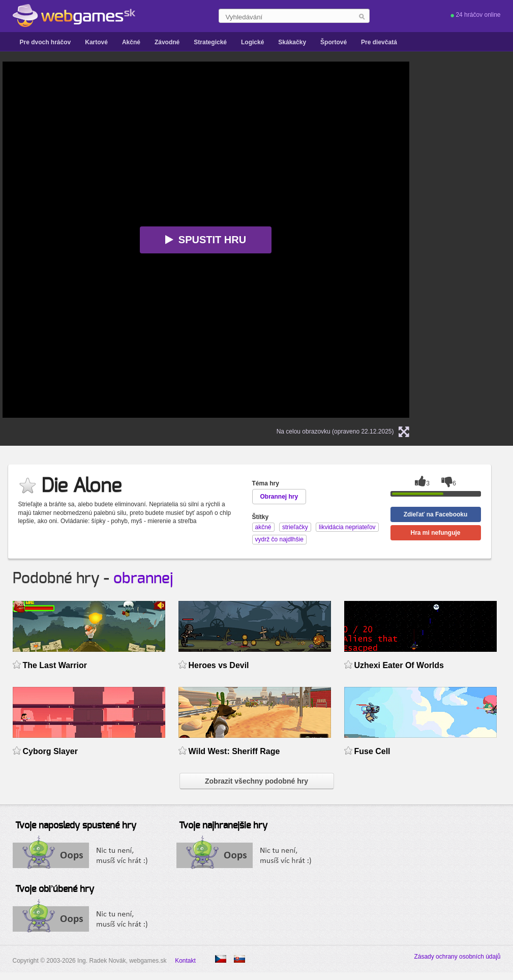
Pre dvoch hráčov (46, 42)
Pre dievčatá (379, 42)
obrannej (143, 579)
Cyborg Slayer (50, 751)
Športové (334, 42)
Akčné (131, 42)
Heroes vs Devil (219, 665)
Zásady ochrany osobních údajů (457, 957)
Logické (252, 42)
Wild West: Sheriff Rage (234, 751)
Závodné (167, 42)
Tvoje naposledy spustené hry (76, 826)
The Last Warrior (55, 665)
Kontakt (185, 961)
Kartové (96, 42)
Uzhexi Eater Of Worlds (399, 665)
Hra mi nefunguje (435, 533)
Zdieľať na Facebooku (436, 514)
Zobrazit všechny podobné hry (256, 781)
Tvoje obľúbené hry (55, 889)
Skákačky (292, 42)
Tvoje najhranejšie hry (223, 826)
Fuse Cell (372, 751)
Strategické (210, 42)
